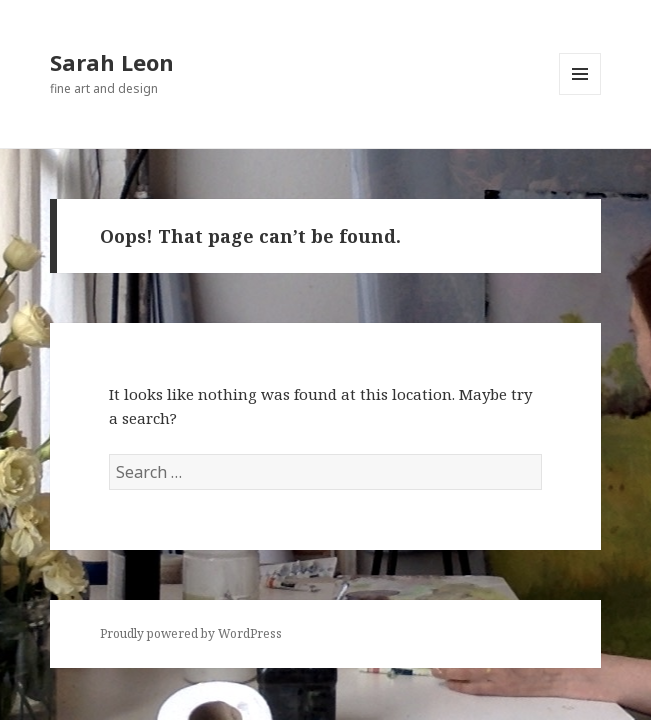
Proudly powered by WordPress (191, 633)
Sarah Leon (112, 62)
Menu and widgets (580, 94)
